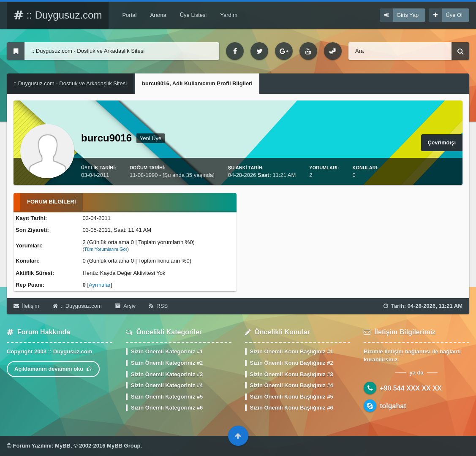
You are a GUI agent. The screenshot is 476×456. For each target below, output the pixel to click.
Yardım (229, 15)
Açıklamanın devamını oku (53, 369)
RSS (158, 306)
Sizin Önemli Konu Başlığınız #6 (292, 408)
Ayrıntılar (100, 285)
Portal (129, 15)
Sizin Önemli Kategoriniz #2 (167, 363)
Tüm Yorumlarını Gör (106, 249)
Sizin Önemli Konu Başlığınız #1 (292, 351)
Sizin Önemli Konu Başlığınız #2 (292, 363)
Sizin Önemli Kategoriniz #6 (167, 408)
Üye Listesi (193, 15)
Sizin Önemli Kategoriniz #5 (167, 397)
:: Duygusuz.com (58, 15)
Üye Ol (454, 15)
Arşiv (125, 306)
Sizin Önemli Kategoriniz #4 (167, 385)
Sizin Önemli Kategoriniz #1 (167, 351)
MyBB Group (124, 446)
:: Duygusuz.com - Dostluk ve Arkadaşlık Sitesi (70, 83)
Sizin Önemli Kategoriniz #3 (167, 374)
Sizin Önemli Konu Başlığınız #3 (292, 374)
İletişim (26, 306)
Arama (158, 15)
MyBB (63, 446)
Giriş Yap (408, 15)
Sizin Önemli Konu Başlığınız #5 (292, 397)
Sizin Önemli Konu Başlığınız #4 (292, 385)
